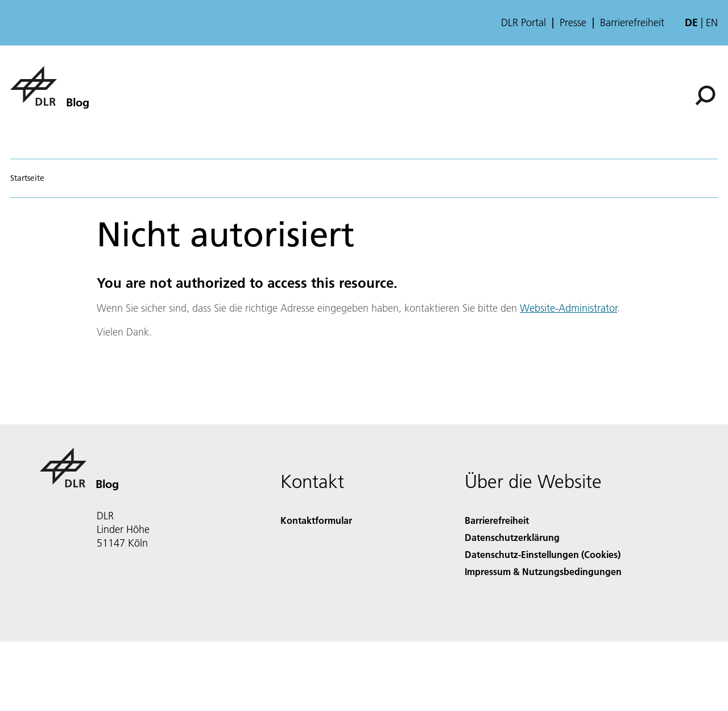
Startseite (27, 178)
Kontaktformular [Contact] (316, 520)
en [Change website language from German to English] (712, 22)
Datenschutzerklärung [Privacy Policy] (512, 537)
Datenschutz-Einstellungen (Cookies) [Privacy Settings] (543, 554)
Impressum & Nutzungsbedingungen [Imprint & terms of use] (543, 571)
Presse (573, 23)
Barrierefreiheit (632, 23)
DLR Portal (524, 23)
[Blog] (49, 86)
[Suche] (705, 96)
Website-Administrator (568, 308)
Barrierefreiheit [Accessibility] (497, 520)
